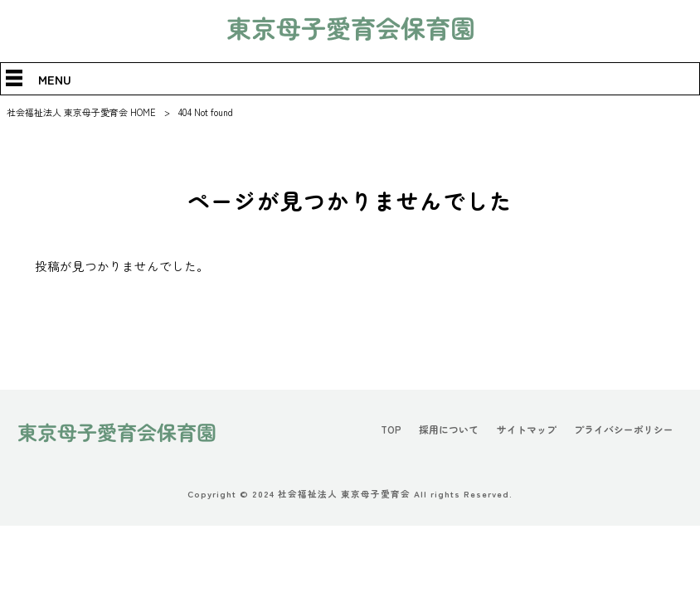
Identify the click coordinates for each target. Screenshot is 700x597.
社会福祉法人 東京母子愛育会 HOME (81, 112)
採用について (449, 430)
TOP (391, 430)
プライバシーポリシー (624, 430)
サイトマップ (527, 430)
